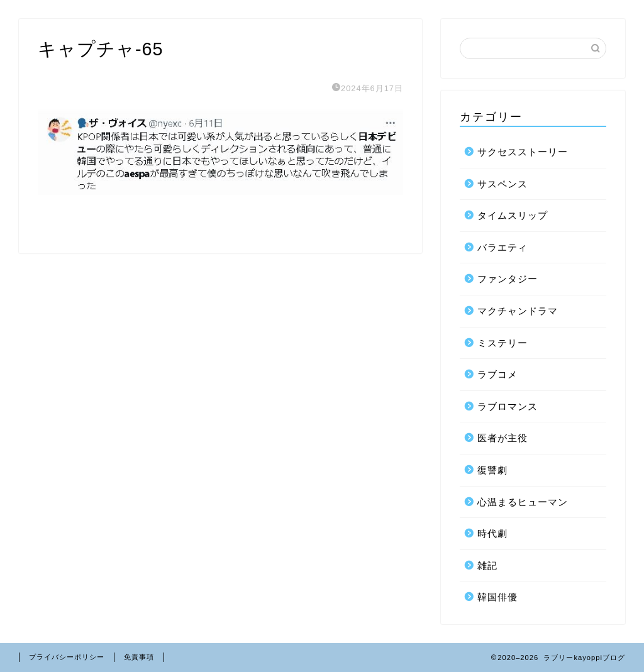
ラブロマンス (508, 406)
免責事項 (139, 657)
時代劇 (492, 533)
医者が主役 (502, 438)
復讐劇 (492, 470)
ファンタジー (508, 279)
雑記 (487, 565)
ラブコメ (497, 374)
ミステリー (502, 343)
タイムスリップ (513, 215)
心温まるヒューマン (523, 502)
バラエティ (502, 247)
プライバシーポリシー (67, 657)
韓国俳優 (497, 597)
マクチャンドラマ (518, 311)
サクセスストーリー (523, 152)
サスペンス (502, 184)
